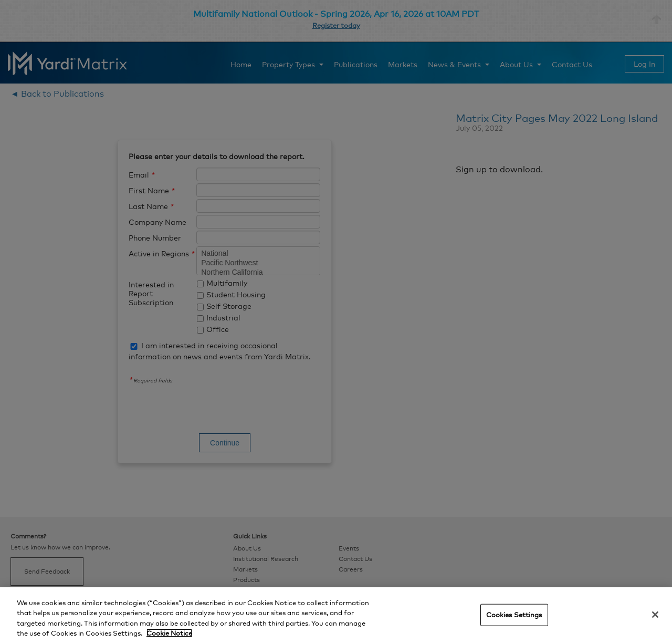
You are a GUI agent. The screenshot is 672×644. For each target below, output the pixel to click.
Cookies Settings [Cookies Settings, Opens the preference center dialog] (514, 615)
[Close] (655, 615)
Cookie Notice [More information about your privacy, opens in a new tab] (169, 633)
